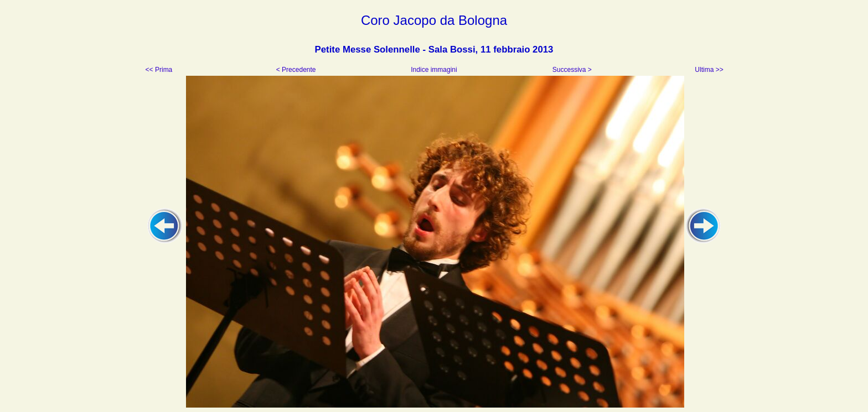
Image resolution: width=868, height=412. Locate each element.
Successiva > (571, 70)
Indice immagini (434, 70)
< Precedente (297, 70)
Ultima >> (708, 70)
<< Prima (160, 70)
